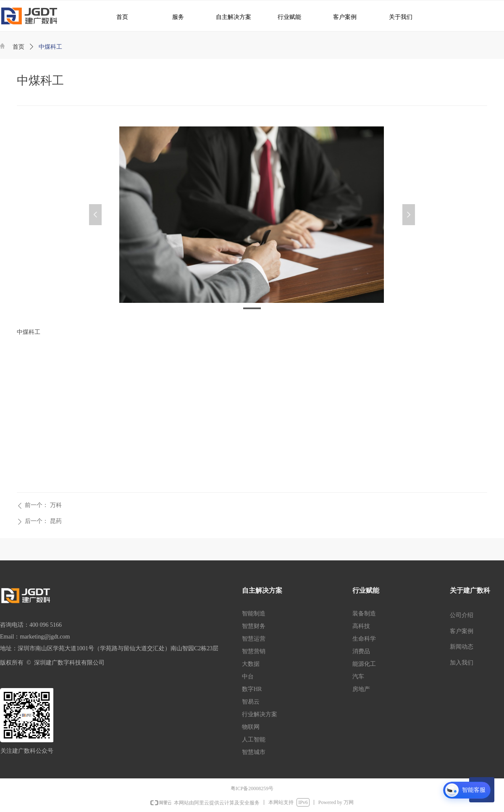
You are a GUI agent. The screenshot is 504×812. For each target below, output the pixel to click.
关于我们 (395, 17)
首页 (18, 47)
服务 (173, 17)
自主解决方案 (230, 17)
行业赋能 (285, 17)
